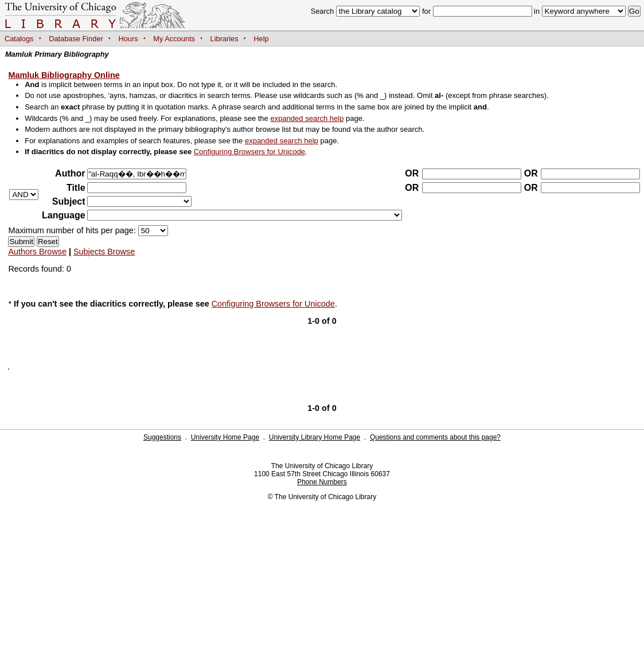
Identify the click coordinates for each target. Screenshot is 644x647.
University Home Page (225, 437)
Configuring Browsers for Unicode (249, 152)
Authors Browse (37, 252)
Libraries (225, 39)
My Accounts (174, 39)
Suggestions (162, 437)
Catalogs (19, 39)
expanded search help (307, 118)
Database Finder (76, 39)
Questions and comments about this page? (435, 437)
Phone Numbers (322, 482)
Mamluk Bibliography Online (64, 75)
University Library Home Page (315, 437)
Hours (128, 39)
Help (261, 39)
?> (139, 201)
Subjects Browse (104, 252)
